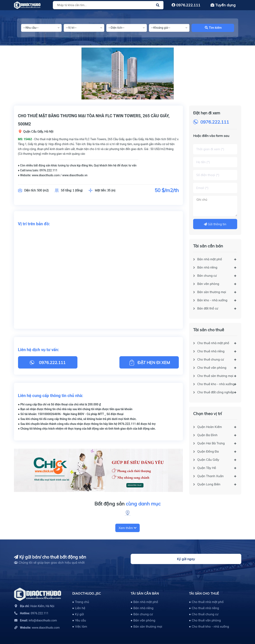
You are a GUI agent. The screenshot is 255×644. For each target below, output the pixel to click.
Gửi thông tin (215, 224)
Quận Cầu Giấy (208, 460)
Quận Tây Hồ (207, 468)
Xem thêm (127, 528)
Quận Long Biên (209, 484)
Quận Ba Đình (207, 435)
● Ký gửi (78, 614)
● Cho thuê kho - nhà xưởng (209, 626)
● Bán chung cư (142, 614)
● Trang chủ (81, 602)
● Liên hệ (79, 608)
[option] (128, 73)
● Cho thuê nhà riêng (204, 608)
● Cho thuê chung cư (204, 614)
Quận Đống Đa (208, 451)
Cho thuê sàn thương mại (215, 376)
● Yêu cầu (79, 620)
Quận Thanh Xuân (210, 476)
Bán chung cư (207, 276)
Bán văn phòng (208, 284)
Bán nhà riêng (207, 267)
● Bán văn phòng (143, 620)
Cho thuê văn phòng (212, 368)
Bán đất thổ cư (208, 308)
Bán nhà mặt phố (210, 259)
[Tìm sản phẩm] (108, 5)
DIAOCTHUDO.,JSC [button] (87, 593)
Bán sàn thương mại (212, 292)
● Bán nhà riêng (142, 608)
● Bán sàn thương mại (146, 626)
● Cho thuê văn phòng (205, 620)
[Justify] (158, 5)
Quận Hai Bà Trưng (211, 443)
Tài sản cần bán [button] (145, 593)
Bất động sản (127, 504)
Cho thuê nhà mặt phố (213, 343)
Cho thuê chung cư (211, 359)
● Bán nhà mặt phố (144, 602)
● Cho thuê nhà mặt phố (206, 602)
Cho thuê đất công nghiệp (216, 392)
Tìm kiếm (213, 28)
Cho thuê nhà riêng (211, 351)
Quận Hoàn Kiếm (210, 427)
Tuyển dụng (223, 5)
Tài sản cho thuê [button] (204, 593)
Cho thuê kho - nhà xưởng (216, 384)
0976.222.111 (186, 5)
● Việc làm (80, 626)
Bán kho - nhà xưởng (212, 300)
